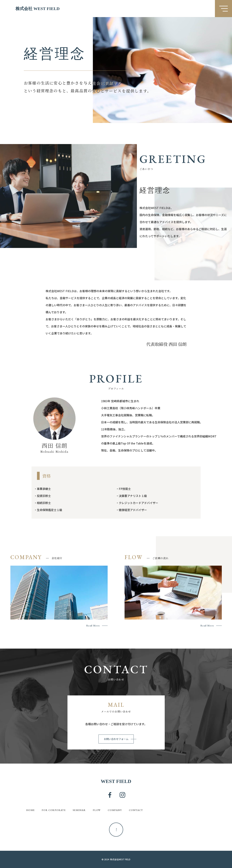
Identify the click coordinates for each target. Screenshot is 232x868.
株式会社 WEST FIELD (38, 8)
